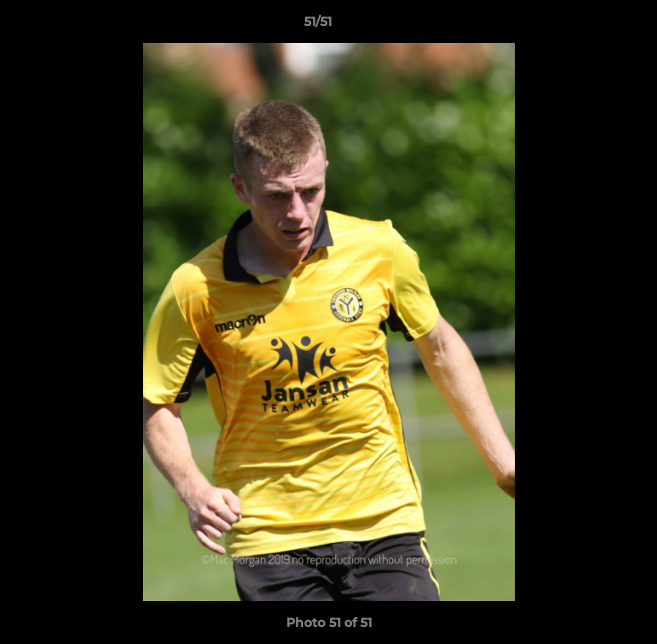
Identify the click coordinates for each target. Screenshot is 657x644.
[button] (593, 26)
